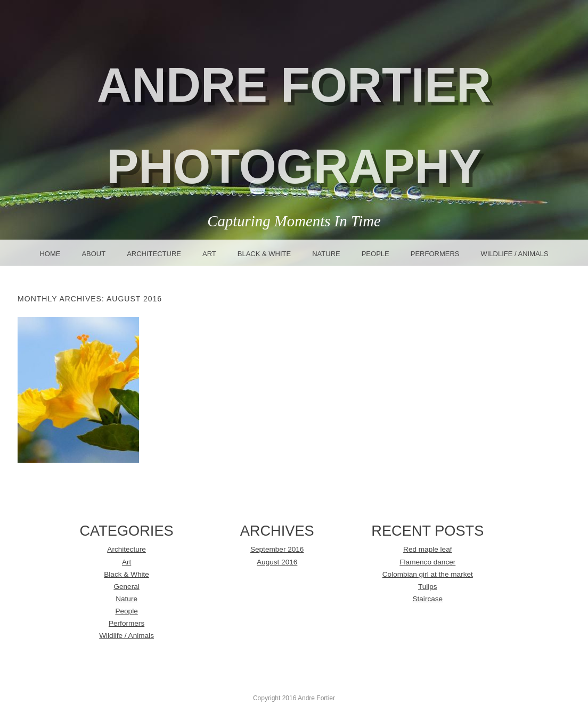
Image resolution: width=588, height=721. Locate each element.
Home (50, 254)
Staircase (427, 599)
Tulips (428, 587)
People (375, 254)
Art (209, 254)
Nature (326, 254)
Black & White (264, 254)
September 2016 (277, 549)
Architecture (154, 254)
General (126, 587)
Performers (435, 254)
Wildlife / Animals (514, 254)
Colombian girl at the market (428, 574)
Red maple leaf (427, 549)
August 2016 (277, 562)
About (93, 254)
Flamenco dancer (427, 562)
